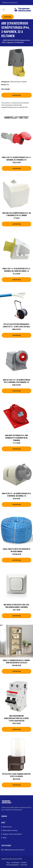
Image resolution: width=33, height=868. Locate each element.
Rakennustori (7, 827)
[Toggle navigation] (4, 10)
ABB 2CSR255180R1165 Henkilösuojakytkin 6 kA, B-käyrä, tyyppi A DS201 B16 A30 (16, 718)
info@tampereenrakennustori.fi (10, 3)
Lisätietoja (17, 95)
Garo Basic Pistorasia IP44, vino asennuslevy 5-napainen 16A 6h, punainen (16, 438)
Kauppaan (7, 17)
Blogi (5, 838)
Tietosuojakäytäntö (12, 865)
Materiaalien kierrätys (10, 830)
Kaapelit (24, 82)
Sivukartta (24, 865)
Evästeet (24, 863)
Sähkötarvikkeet (15, 82)
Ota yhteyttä (15, 863)
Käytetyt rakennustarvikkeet (12, 834)
